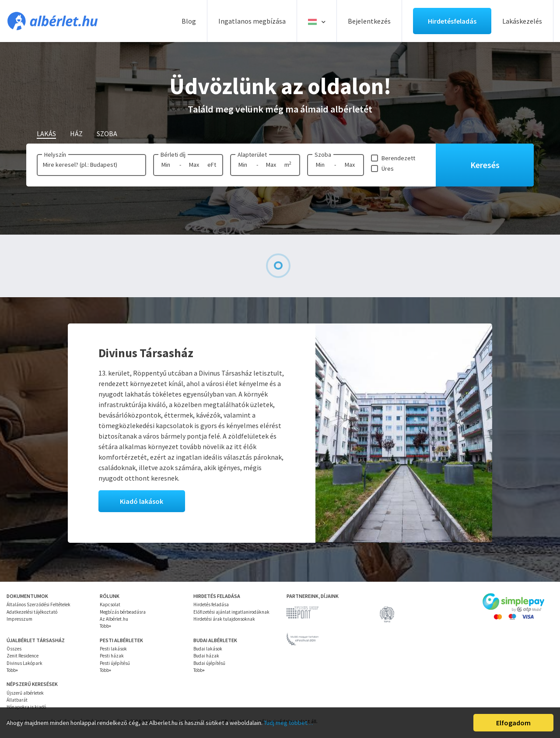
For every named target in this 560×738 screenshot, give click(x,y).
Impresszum (19, 619)
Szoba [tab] (107, 134)
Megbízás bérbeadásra (123, 612)
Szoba (323, 155)
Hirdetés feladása (211, 604)
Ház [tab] (76, 134)
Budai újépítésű (209, 663)
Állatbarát (17, 700)
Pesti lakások (113, 649)
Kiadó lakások (142, 501)
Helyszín (55, 155)
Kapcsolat (110, 604)
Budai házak (206, 656)
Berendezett (398, 158)
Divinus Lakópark (24, 663)
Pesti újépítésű (115, 663)
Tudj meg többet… (288, 723)
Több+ (105, 626)
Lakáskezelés (522, 21)
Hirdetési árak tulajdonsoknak (224, 619)
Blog (189, 21)
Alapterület (252, 155)
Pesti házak (112, 656)
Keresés (485, 165)
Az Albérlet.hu (114, 619)
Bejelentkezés (369, 21)
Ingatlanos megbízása (252, 21)
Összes (14, 649)
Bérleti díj (173, 155)
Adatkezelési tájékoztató (32, 612)
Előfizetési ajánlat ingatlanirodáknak (231, 612)
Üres (388, 169)
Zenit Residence (23, 656)
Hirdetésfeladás (452, 21)
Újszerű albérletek (25, 693)
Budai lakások (208, 649)
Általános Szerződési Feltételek (38, 604)
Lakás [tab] (46, 134)
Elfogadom (513, 723)
